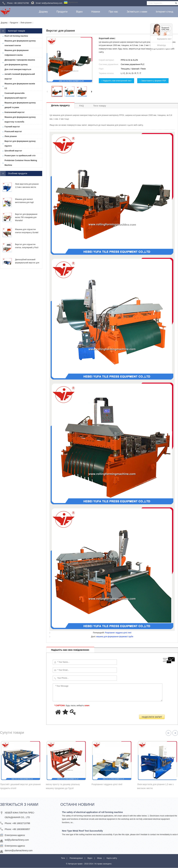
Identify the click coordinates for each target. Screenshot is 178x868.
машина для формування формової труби (115, 637)
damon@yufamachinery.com (19, 850)
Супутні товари (12, 733)
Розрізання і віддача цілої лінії (118, 633)
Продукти (14, 23)
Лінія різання (26, 23)
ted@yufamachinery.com (17, 840)
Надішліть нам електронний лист (117, 81)
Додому (4, 23)
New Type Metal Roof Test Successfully (82, 831)
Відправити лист (164, 39)
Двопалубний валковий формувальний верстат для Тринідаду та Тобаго (27, 263)
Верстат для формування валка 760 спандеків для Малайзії (26, 217)
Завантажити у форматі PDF (154, 81)
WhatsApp (161, 45)
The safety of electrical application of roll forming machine (92, 812)
